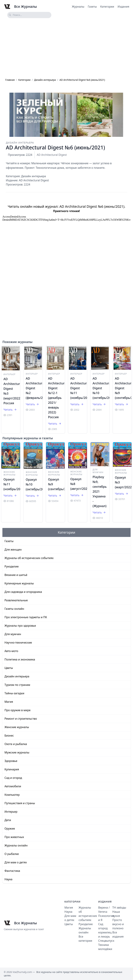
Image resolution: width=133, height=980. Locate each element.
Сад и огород (13, 778)
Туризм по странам (17, 685)
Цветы (9, 668)
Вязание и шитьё (16, 575)
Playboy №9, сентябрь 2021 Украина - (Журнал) (99, 491)
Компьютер (12, 795)
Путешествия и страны (20, 803)
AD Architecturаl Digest (52, 155)
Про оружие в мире (17, 710)
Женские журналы (9, 473)
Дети (8, 820)
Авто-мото (11, 651)
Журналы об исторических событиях (29, 558)
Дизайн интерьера (45, 80)
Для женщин (13, 550)
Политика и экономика (20, 659)
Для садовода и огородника (23, 592)
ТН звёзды (119, 908)
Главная (10, 80)
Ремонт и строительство (21, 719)
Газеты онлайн (14, 609)
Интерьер (9, 374)
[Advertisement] (66, 48)
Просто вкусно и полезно (118, 924)
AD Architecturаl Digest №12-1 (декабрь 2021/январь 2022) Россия (58, 398)
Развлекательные (16, 600)
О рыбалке (12, 854)
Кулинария (12, 769)
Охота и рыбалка (16, 744)
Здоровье (11, 761)
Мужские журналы (17, 752)
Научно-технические (18, 643)
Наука (8, 879)
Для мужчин (98, 471)
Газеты (92, 7)
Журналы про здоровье (20, 626)
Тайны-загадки (14, 693)
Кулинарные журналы (19, 583)
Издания (123, 7)
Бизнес (9, 736)
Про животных (14, 837)
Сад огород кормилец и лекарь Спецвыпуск (106, 932)
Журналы (78, 7)
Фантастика (12, 871)
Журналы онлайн (16, 845)
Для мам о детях (16, 862)
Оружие (10, 829)
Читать (10, 410)
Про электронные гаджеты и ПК (26, 617)
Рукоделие (12, 566)
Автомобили (13, 786)
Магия (9, 702)
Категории (107, 7)
